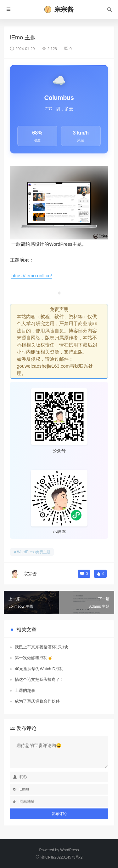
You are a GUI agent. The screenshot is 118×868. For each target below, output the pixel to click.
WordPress (69, 850)
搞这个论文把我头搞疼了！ (39, 679)
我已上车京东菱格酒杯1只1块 (42, 647)
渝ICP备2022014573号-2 (59, 857)
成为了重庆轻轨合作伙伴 (37, 701)
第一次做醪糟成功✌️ (34, 658)
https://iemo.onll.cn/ (32, 276)
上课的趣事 (25, 690)
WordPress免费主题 (34, 552)
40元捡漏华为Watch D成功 (39, 669)
